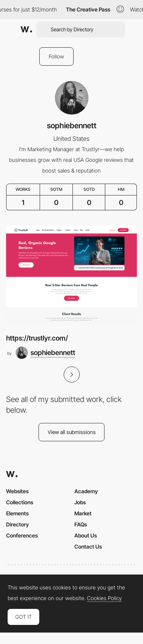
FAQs (81, 524)
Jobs (80, 502)
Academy (86, 491)
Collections (20, 502)
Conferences (22, 535)
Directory (18, 524)
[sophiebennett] (45, 353)
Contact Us (88, 546)
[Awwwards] (26, 29)
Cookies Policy (104, 598)
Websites (17, 491)
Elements (17, 513)
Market (83, 513)
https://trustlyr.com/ (37, 338)
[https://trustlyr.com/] (71, 275)
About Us (86, 535)
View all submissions (72, 432)
